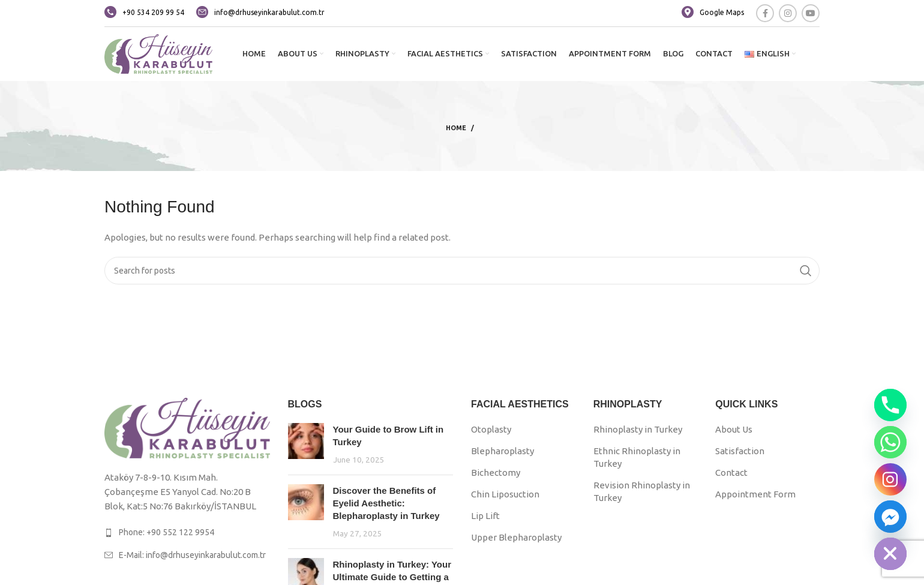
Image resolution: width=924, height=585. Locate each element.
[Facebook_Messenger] (890, 517)
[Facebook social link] (765, 13)
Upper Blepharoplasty (516, 537)
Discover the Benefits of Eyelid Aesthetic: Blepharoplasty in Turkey (386, 503)
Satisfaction (740, 451)
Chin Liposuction (505, 494)
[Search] (462, 271)
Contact (731, 472)
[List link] (187, 532)
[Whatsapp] (890, 442)
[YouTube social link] (811, 13)
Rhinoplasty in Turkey (638, 429)
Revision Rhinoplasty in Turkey (642, 491)
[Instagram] (890, 479)
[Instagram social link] (788, 13)
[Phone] (890, 405)
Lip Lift (485, 516)
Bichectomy (496, 472)
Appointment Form (755, 494)
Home (456, 128)
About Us (734, 429)
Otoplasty (491, 429)
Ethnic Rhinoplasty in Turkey (637, 457)
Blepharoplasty (502, 451)
